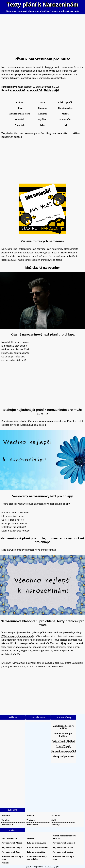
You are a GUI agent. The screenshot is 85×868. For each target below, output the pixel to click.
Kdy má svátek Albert (12, 843)
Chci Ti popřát (66, 102)
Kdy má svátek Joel (11, 852)
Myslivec (42, 119)
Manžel (66, 114)
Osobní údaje (50, 867)
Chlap (20, 108)
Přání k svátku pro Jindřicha (63, 735)
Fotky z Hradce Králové (63, 741)
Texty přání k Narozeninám (42, 5)
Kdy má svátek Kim (36, 852)
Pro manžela (65, 119)
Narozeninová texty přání (63, 751)
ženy (51, 67)
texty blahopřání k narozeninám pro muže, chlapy (55, 632)
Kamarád (42, 114)
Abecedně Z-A (35, 90)
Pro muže (18, 87)
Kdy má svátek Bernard (64, 843)
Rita (61, 667)
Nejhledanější (51, 90)
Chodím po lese (66, 108)
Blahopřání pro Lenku (63, 756)
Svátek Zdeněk (63, 746)
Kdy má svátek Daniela (38, 847)
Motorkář (20, 119)
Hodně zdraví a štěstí (20, 114)
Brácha (20, 102)
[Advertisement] (42, 35)
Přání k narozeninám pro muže (18, 636)
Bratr (42, 102)
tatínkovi (15, 78)
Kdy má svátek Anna (37, 843)
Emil (54, 667)
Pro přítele (19, 125)
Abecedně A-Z (18, 90)
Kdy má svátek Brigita (12, 847)
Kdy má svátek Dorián (63, 847)
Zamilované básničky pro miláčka (37, 858)
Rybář (43, 125)
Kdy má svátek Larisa (63, 852)
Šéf (65, 125)
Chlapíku (42, 108)
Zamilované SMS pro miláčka (63, 727)
